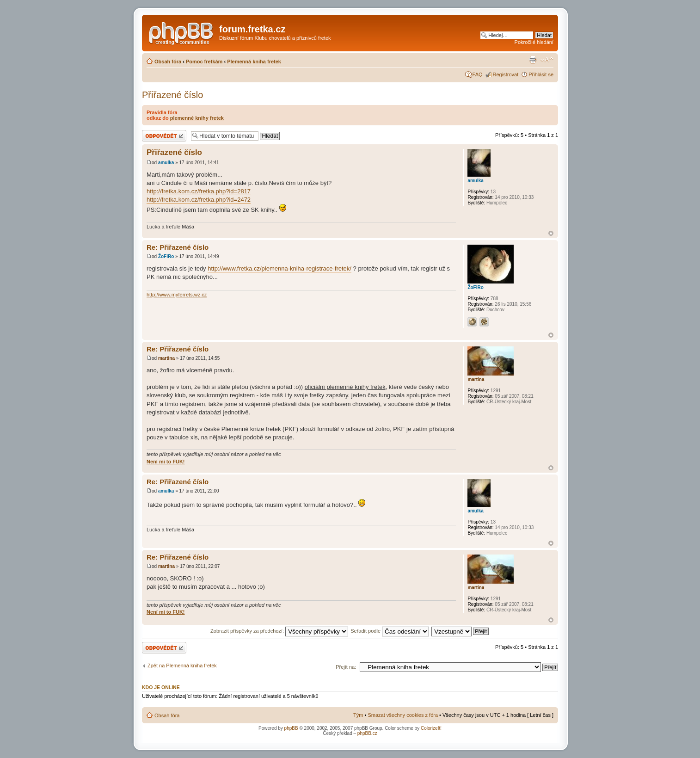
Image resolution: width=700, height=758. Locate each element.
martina (166, 358)
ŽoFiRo (166, 256)
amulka (166, 163)
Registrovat (506, 74)
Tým (358, 715)
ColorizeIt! (431, 728)
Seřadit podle (390, 631)
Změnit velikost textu (547, 60)
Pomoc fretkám (204, 62)
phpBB (291, 728)
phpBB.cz (367, 733)
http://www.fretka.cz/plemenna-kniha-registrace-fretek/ (279, 268)
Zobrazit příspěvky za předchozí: (279, 631)
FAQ (478, 74)
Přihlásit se (541, 74)
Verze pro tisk (533, 60)
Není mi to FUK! (166, 462)
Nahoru (551, 233)
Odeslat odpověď (164, 136)
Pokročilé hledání (534, 42)
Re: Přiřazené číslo (178, 247)
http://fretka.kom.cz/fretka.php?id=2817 (199, 191)
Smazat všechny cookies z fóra (403, 715)
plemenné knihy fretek (197, 118)
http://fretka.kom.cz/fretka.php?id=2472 (199, 200)
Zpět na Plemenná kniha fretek (182, 666)
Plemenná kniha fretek (254, 62)
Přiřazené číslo (172, 95)
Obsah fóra (168, 62)
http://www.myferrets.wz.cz (177, 295)
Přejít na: (346, 667)
